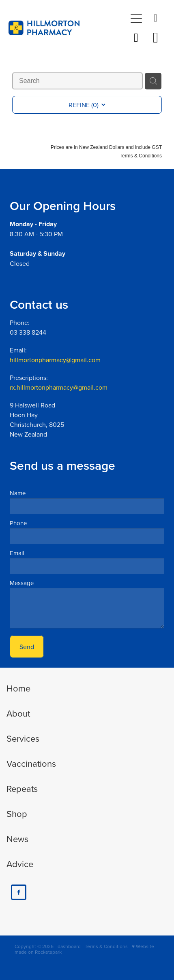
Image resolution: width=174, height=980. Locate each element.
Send (27, 647)
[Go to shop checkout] (156, 38)
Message (22, 583)
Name (18, 493)
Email (17, 553)
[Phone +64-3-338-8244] (156, 18)
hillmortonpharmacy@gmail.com (55, 360)
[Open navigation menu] (136, 18)
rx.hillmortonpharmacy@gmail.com (59, 387)
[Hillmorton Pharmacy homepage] (67, 28)
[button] (136, 38)
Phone (18, 523)
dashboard (69, 946)
